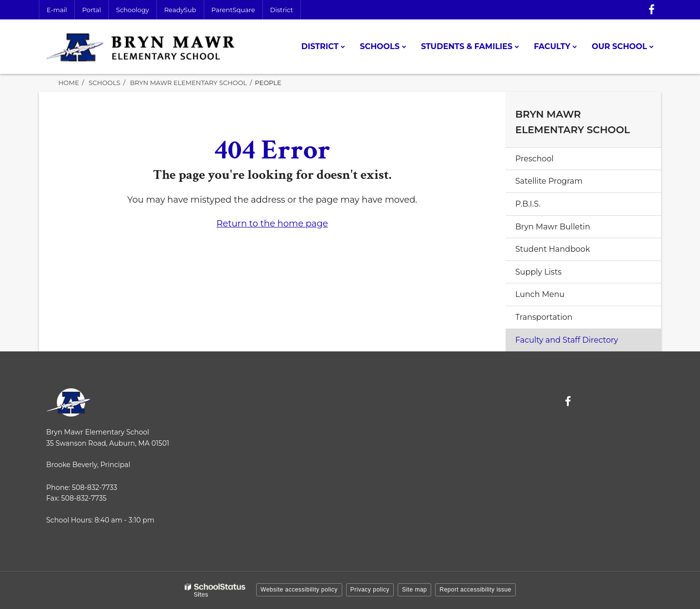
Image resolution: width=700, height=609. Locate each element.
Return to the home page (272, 224)
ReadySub (180, 10)
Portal (92, 10)
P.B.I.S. (528, 204)
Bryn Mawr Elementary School (188, 83)
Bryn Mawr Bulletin (553, 227)
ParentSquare (233, 10)
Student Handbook (553, 249)
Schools (104, 83)
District (282, 10)
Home (69, 83)
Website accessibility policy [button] (299, 590)
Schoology (133, 10)
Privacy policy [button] (370, 590)
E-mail (57, 10)
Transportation (544, 317)
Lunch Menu (540, 294)
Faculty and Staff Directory (567, 340)
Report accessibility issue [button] (475, 590)
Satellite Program (549, 181)
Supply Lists (538, 272)
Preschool (534, 159)
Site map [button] (414, 590)
